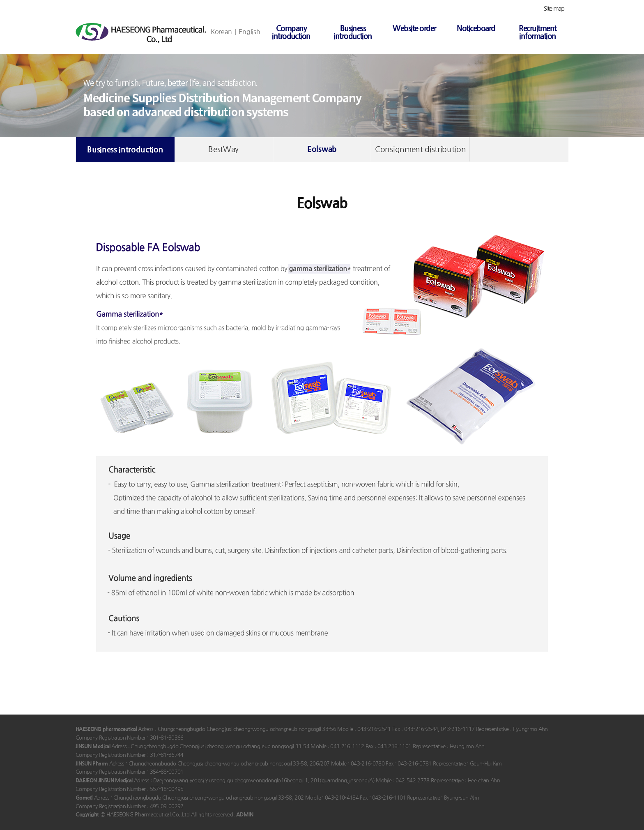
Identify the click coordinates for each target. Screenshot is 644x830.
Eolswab (322, 149)
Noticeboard (476, 29)
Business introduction (353, 32)
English (249, 32)
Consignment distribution (420, 149)
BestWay (223, 149)
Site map (554, 8)
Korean (221, 32)
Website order (414, 29)
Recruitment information (537, 32)
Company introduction (291, 32)
